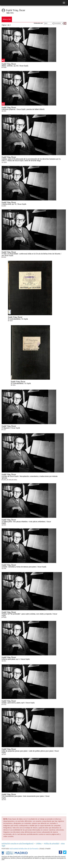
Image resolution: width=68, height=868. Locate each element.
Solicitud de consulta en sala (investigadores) (18, 844)
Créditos (39, 844)
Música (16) (7, 19)
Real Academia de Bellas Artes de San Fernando (24, 849)
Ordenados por (38, 23)
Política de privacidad (51, 844)
